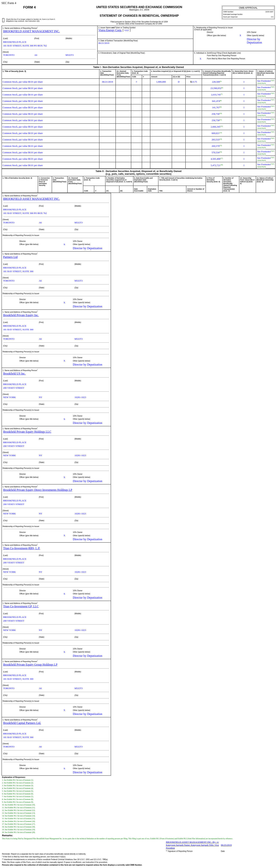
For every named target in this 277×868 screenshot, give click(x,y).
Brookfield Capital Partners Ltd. (22, 723)
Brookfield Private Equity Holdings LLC (27, 432)
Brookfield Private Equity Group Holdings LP (30, 665)
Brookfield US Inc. (14, 374)
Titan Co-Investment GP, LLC (21, 606)
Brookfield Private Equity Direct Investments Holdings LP (38, 490)
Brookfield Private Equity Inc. (21, 315)
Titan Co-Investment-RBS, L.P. (22, 548)
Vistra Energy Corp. (110, 30)
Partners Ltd (10, 257)
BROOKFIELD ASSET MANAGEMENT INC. (31, 31)
